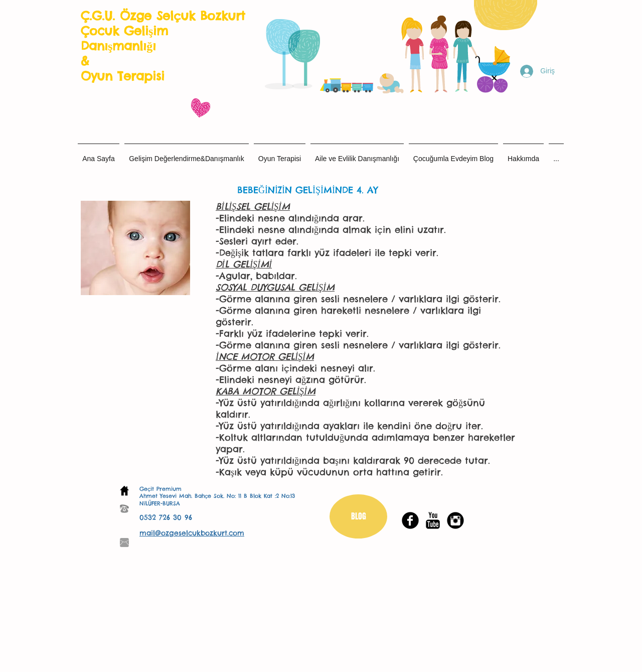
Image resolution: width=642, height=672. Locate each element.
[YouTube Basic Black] (433, 520)
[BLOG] (358, 516)
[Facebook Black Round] (410, 520)
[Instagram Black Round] (455, 520)
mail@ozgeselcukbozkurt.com (192, 533)
